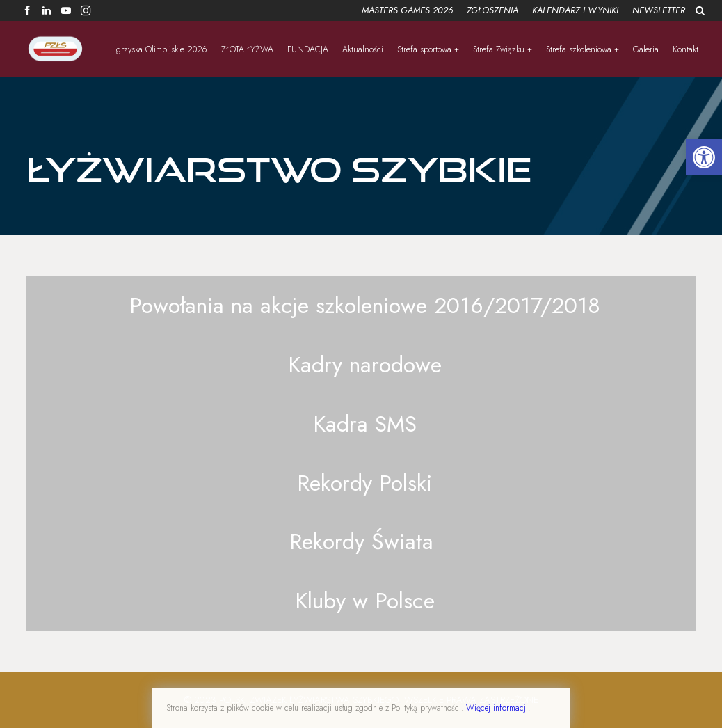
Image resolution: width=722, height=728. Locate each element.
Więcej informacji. (498, 708)
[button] (704, 157)
